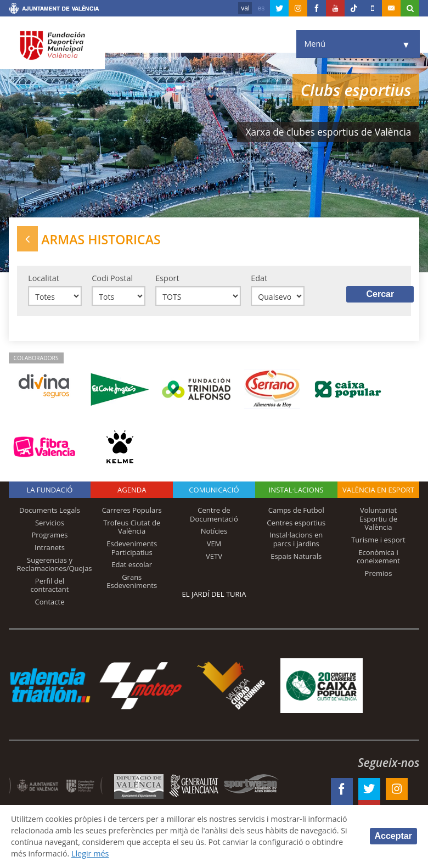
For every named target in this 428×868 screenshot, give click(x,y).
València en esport (378, 491)
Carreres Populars (132, 511)
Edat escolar (132, 565)
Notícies (214, 532)
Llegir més (179, 853)
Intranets (50, 548)
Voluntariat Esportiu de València (378, 520)
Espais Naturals (296, 557)
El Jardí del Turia (214, 595)
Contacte (49, 603)
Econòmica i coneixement (378, 557)
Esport (167, 279)
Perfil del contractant (50, 586)
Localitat (44, 279)
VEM (214, 545)
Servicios (50, 524)
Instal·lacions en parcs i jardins (296, 540)
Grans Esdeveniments (132, 583)
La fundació (49, 491)
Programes (49, 536)
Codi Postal (112, 279)
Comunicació (214, 491)
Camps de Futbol (296, 511)
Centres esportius (296, 524)
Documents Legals (50, 511)
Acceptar (393, 836)
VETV (214, 557)
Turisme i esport (378, 541)
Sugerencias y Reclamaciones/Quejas (55, 565)
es (261, 8)
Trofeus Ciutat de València (132, 528)
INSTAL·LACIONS (296, 491)
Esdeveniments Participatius (132, 549)
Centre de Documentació (214, 516)
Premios (379, 574)
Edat (259, 279)
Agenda (132, 491)
